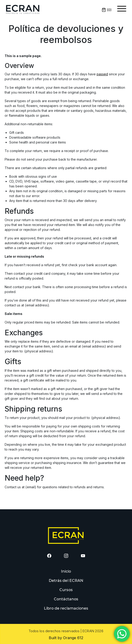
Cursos (66, 590)
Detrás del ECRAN (66, 581)
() (107, 10)
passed (102, 74)
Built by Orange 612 (66, 638)
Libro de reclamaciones (66, 608)
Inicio (66, 571)
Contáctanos (66, 599)
